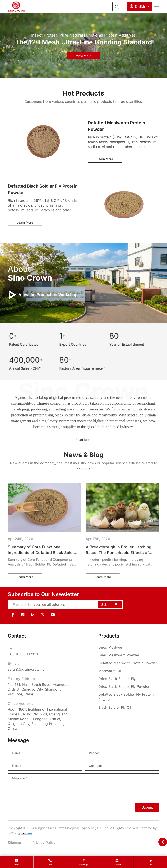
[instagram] (23, 615)
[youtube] (53, 615)
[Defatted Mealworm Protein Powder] (129, 663)
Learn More (105, 159)
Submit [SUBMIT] (147, 807)
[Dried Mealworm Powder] (129, 655)
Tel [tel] (50, 865)
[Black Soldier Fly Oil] (129, 707)
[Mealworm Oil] (129, 671)
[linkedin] (33, 615)
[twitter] (43, 615)
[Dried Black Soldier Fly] (129, 679)
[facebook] (13, 615)
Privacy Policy (44, 843)
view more (83, 56)
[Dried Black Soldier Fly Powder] (129, 686)
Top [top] (150, 865)
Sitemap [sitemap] (14, 843)
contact (117, 865)
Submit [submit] (109, 604)
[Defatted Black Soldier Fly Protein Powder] (129, 697)
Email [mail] (17, 865)
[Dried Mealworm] (129, 647)
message (83, 865)
